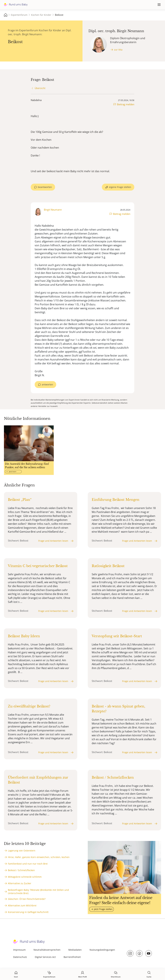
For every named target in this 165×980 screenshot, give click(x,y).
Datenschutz (20, 957)
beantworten (45, 187)
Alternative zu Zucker (20, 883)
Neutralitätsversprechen (47, 950)
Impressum (19, 950)
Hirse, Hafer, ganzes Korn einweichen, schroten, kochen (39, 857)
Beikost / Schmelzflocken (21, 870)
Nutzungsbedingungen (102, 950)
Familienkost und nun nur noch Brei (28, 864)
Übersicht (40, 88)
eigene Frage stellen (120, 187)
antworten (47, 384)
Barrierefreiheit (72, 957)
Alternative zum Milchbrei (22, 905)
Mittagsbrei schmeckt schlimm (25, 877)
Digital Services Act (45, 957)
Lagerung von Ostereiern (22, 851)
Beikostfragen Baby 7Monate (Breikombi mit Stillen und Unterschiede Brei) (38, 892)
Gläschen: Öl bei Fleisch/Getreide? (27, 899)
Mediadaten (75, 950)
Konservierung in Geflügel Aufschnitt (28, 912)
